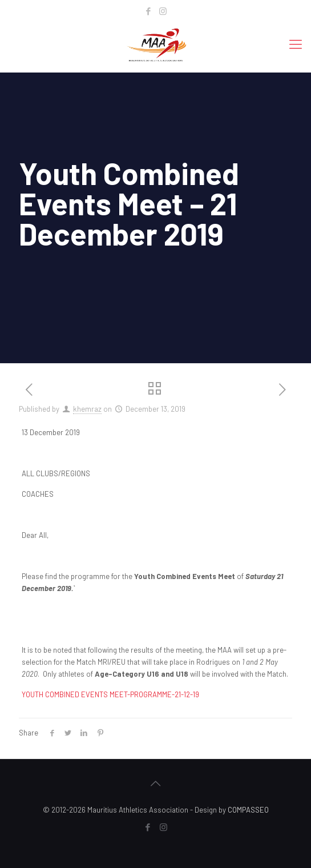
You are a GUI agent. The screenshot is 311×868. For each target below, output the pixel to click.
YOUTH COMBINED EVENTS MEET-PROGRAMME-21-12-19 (110, 694)
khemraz (87, 409)
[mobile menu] (296, 43)
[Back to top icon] (156, 783)
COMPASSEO (248, 810)
